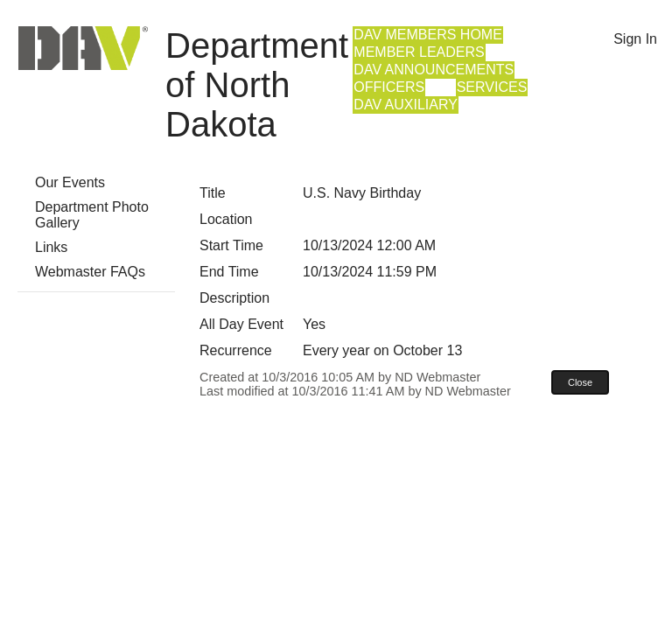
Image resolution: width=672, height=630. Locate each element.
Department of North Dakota (257, 85)
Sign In (635, 39)
